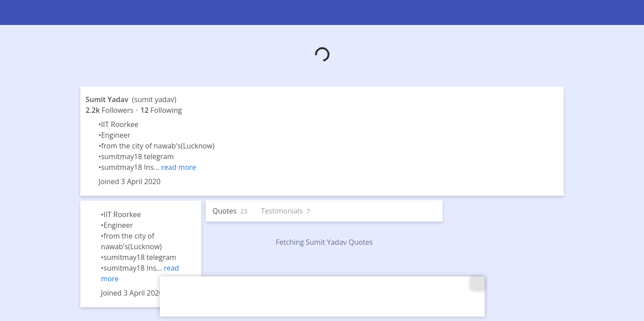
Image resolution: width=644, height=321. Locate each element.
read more (179, 167)
